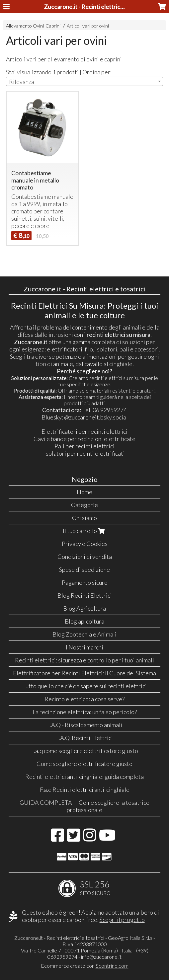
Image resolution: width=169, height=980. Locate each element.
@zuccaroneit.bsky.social (96, 417)
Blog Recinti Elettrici (85, 595)
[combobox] (85, 81)
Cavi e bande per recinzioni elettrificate (84, 439)
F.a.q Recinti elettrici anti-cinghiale (85, 790)
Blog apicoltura (84, 621)
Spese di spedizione (84, 569)
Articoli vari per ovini (88, 26)
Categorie (84, 505)
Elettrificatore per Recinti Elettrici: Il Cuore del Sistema (84, 673)
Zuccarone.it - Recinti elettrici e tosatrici (96, 7)
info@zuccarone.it (101, 957)
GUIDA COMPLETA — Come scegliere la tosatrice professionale (84, 806)
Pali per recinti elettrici (84, 446)
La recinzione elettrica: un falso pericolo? (85, 712)
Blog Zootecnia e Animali (84, 634)
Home (84, 492)
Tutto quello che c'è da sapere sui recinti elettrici (84, 686)
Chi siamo (84, 518)
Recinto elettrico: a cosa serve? (84, 699)
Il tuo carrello (84, 531)
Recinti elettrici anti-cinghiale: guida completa (84, 777)
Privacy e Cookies (85, 544)
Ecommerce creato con (85, 966)
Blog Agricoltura (84, 608)
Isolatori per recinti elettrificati (84, 453)
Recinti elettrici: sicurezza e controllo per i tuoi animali (84, 660)
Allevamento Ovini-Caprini (33, 26)
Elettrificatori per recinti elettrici (84, 431)
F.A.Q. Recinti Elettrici (84, 738)
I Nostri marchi (84, 647)
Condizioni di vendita (85, 557)
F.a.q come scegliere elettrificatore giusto (85, 751)
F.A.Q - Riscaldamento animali (85, 725)
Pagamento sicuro (85, 582)
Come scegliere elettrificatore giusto (84, 764)
